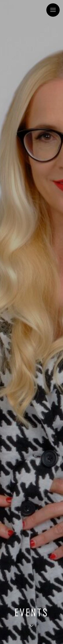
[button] (53, 10)
